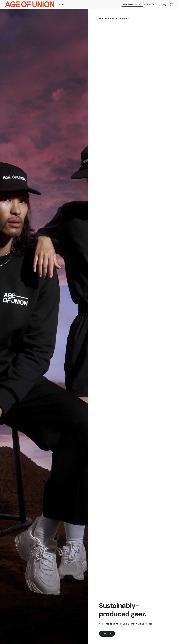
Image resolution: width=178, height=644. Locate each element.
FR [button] (153, 4)
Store (62, 4)
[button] (30, 4)
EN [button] (149, 4)
